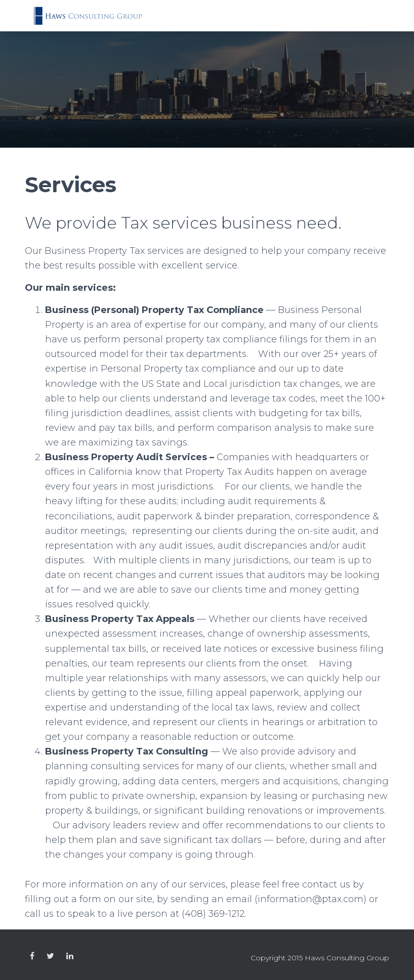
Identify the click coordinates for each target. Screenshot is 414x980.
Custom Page (32, 956)
